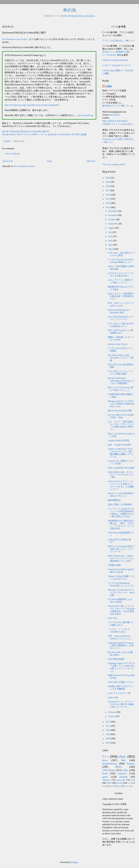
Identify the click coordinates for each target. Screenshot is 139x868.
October (112, 219)
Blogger (75, 862)
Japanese (106, 780)
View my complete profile (114, 164)
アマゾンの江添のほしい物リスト (119, 41)
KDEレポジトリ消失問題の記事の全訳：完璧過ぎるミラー (121, 296)
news (22, 141)
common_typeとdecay (118, 344)
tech (133, 780)
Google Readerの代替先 (119, 440)
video (125, 770)
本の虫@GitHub (75, 16)
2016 (108, 195)
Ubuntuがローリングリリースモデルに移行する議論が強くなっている (121, 704)
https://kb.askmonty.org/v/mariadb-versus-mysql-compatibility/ (32, 105)
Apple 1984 (113, 697)
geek (119, 786)
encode (120, 783)
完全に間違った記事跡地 (120, 504)
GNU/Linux (109, 770)
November (113, 215)
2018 (108, 186)
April (111, 245)
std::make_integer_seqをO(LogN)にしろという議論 (120, 358)
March (111, 249)
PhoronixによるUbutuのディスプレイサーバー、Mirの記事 (121, 593)
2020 (108, 178)
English (124, 777)
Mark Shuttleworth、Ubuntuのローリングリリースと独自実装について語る (121, 558)
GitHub (64, 16)
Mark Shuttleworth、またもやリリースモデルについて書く (121, 475)
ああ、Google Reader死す (120, 445)
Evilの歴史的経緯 (116, 659)
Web (123, 760)
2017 (108, 190)
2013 (108, 207)
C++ (105, 756)
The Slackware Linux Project (15, 39)
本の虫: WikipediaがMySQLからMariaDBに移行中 (26, 131)
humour (131, 764)
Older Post (91, 161)
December (113, 211)
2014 (108, 203)
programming (109, 764)
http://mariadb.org (85, 115)
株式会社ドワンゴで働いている (118, 106)
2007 (108, 743)
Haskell (127, 786)
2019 (108, 182)
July (110, 232)
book (105, 773)
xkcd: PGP (112, 618)
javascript (121, 780)
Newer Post (8, 161)
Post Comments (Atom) (24, 166)
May (111, 241)
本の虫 (70, 10)
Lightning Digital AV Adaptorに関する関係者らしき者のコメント (121, 645)
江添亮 (108, 86)
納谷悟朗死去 (114, 500)
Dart (104, 786)
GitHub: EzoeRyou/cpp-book (115, 60)
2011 (108, 726)
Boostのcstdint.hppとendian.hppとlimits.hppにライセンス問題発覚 (121, 381)
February (113, 712)
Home (50, 161)
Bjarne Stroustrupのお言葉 (120, 411)
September (113, 224)
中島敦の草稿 (114, 565)
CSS (129, 783)
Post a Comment (13, 154)
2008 (108, 738)
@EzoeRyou (90, 16)
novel (112, 786)
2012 (108, 722)
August (112, 228)
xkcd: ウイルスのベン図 (119, 693)
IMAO (119, 767)
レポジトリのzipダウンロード (117, 65)
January (112, 716)
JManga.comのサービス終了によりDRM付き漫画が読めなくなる (121, 404)
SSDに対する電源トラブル (121, 682)
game (105, 777)
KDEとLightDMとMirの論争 (121, 468)
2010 (108, 730)
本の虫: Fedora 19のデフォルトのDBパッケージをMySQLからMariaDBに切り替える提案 (44, 134)
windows (122, 773)
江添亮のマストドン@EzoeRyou (118, 124)
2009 (108, 734)
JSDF (109, 783)
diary (123, 756)
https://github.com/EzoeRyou (115, 121)
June (111, 236)
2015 (108, 199)
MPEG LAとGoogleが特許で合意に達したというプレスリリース (121, 549)
